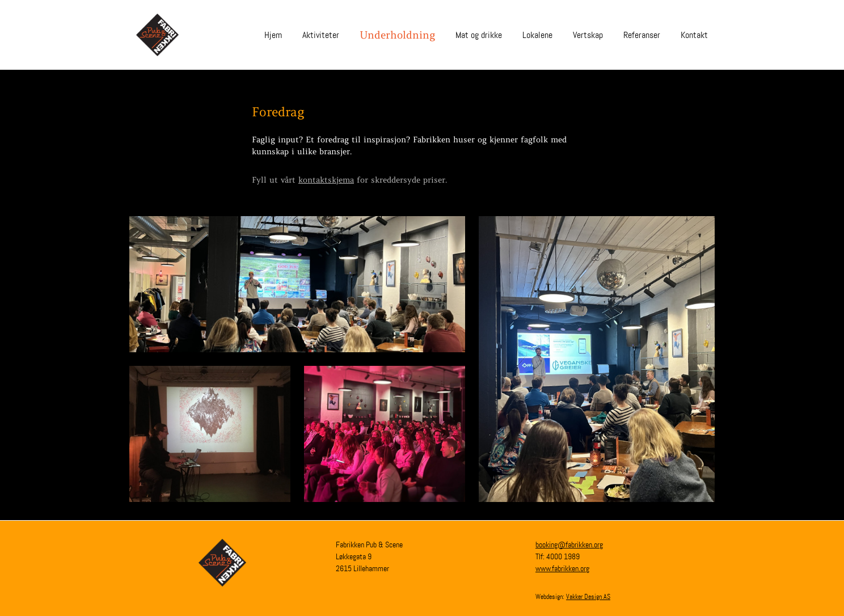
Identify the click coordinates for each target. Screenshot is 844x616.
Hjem (273, 35)
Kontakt (694, 35)
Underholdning (397, 35)
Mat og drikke (479, 35)
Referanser (642, 35)
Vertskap (588, 35)
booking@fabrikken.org (569, 545)
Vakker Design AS (588, 597)
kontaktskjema (326, 180)
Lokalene (537, 35)
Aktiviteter (321, 35)
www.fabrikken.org (562, 568)
